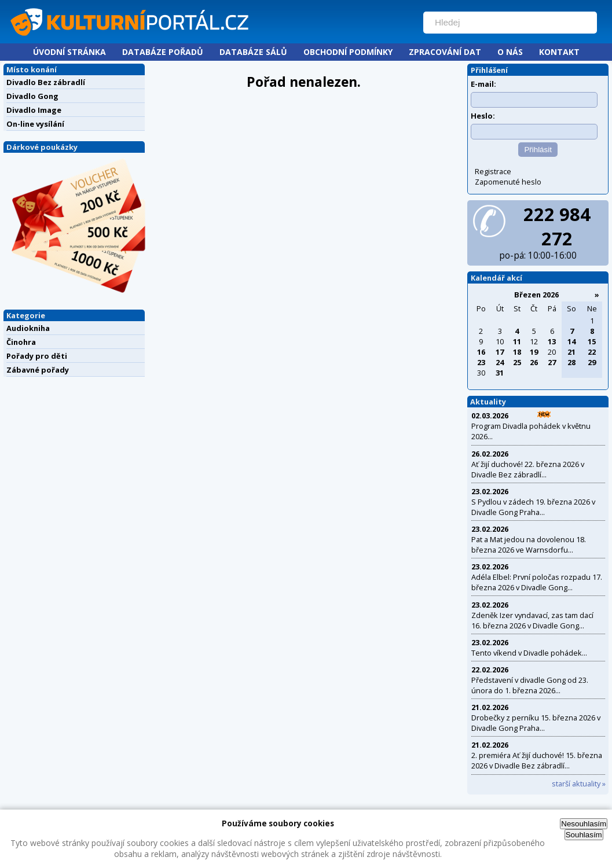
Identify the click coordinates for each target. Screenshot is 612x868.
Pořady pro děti (37, 356)
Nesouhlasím (584, 824)
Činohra (21, 342)
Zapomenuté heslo (508, 182)
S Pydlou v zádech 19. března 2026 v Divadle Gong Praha (533, 507)
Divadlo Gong (32, 96)
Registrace (493, 171)
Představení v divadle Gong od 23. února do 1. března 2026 (530, 685)
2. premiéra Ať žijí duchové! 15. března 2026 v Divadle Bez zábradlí (537, 760)
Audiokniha (28, 328)
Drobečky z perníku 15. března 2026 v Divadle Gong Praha (536, 723)
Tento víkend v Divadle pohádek (527, 653)
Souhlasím (584, 835)
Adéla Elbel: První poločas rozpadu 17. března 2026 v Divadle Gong (537, 582)
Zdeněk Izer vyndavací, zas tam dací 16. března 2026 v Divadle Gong (532, 620)
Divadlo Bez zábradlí (46, 82)
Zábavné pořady (38, 370)
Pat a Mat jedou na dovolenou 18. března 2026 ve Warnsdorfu (529, 545)
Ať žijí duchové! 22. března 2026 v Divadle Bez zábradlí (528, 469)
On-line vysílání (35, 124)
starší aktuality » (579, 784)
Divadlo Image (34, 110)
